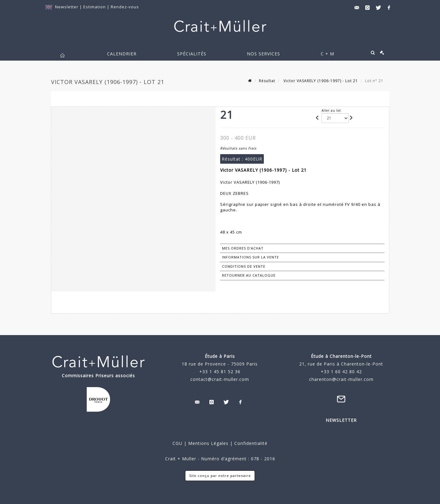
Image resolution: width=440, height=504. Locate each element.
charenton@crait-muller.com (341, 379)
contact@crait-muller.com (220, 379)
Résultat (267, 81)
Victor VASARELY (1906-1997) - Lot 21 (320, 81)
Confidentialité (250, 443)
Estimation (95, 7)
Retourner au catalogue (249, 275)
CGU (177, 443)
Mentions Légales (208, 443)
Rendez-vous (125, 7)
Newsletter (67, 7)
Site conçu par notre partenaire (220, 476)
